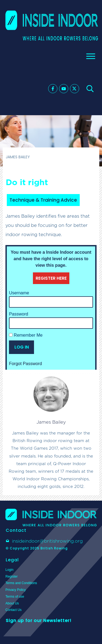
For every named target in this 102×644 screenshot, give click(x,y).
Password (18, 314)
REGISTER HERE (51, 278)
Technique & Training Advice (43, 200)
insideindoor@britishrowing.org (47, 541)
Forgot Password (25, 364)
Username (19, 293)
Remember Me (26, 335)
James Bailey (51, 422)
